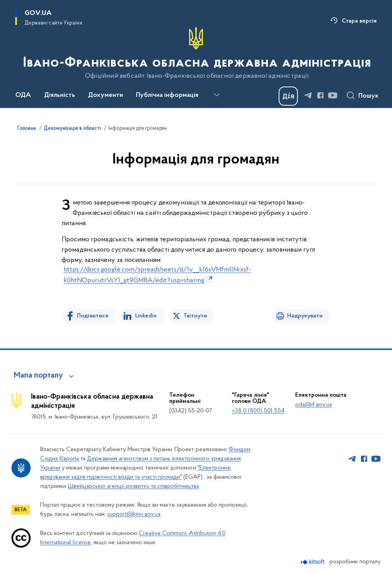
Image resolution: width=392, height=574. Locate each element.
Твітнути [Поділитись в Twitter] (195, 316)
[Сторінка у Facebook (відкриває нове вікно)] (320, 95)
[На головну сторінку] (196, 53)
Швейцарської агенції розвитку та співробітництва (133, 486)
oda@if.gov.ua (314, 405)
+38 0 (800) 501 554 (258, 411)
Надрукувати (305, 316)
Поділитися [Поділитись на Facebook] (93, 316)
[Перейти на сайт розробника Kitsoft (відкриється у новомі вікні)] (313, 562)
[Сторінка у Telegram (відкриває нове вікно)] (308, 95)
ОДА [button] (23, 95)
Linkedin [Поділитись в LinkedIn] (146, 316)
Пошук (368, 96)
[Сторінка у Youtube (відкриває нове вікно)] (333, 95)
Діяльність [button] (60, 95)
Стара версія (359, 21)
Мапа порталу (38, 376)
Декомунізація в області (72, 129)
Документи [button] (105, 95)
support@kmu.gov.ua (134, 514)
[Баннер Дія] (288, 96)
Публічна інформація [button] (167, 95)
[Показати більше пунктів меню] (217, 95)
